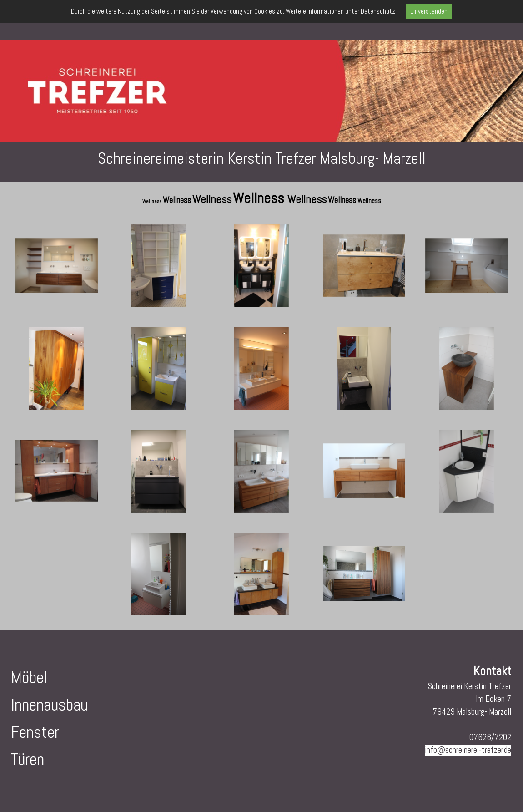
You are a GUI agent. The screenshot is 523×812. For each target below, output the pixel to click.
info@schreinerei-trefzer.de (468, 750)
